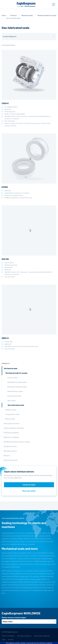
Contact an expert (29, 485)
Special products (10, 451)
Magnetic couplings (11, 437)
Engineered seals (14, 396)
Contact (11, 639)
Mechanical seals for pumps (47, 15)
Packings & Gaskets (11, 433)
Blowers (7, 455)
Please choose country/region (14, 617)
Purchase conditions (24, 636)
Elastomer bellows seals (17, 387)
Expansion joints (10, 446)
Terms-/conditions (8, 636)
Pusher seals (12, 378)
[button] (29, 37)
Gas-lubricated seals (16, 405)
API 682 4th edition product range (17, 442)
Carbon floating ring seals (14, 428)
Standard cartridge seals (17, 382)
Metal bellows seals (15, 391)
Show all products (11, 460)
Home (4, 15)
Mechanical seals (27, 15)
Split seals (11, 400)
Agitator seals (11, 410)
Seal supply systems (11, 423)
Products (14, 15)
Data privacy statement (42, 636)
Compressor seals (12, 414)
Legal (3, 639)
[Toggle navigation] (54, 4)
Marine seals (10, 419)
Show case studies (29, 491)
